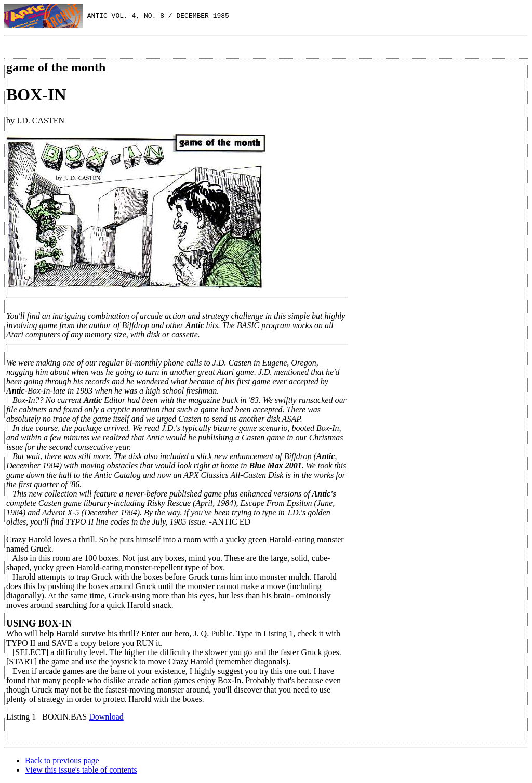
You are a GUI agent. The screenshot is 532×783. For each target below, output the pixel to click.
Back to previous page (62, 760)
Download (106, 717)
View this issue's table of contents (81, 770)
